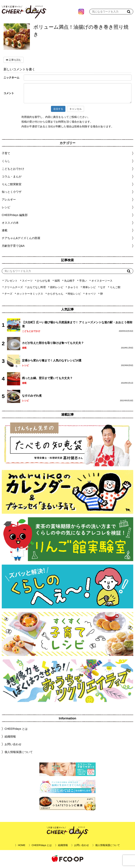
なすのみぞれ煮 (32, 397)
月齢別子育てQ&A (13, 247)
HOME (22, 846)
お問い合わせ (13, 745)
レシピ (25, 366)
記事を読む (14, 61)
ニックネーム (11, 78)
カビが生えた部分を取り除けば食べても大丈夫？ (53, 344)
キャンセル (76, 110)
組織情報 (10, 737)
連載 (5, 231)
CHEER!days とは (16, 730)
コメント (9, 94)
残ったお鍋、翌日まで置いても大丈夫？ (47, 379)
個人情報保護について (19, 753)
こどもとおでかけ (31, 332)
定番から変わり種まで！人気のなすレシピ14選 (52, 361)
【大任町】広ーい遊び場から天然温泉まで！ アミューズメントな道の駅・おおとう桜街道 (77, 325)
